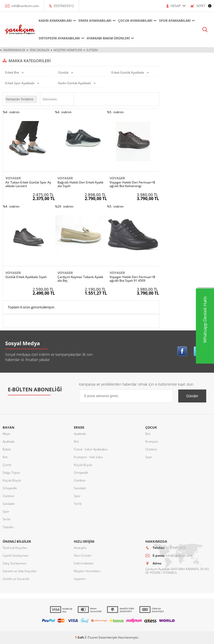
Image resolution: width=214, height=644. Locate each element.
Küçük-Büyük (12, 480)
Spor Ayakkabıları (175, 21)
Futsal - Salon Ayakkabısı (91, 449)
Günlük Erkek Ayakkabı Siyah (26, 277)
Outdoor (9, 496)
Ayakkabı (9, 441)
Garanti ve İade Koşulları (20, 571)
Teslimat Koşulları (15, 548)
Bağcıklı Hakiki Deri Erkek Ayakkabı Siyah (80, 184)
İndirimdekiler (14, 50)
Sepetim (80, 579)
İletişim (92, 50)
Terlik (6, 519)
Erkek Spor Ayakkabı (20, 83)
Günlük (64, 72)
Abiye (6, 434)
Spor (6, 511)
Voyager (13, 178)
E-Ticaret (91, 637)
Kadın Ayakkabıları (55, 21)
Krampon (152, 441)
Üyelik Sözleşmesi (16, 555)
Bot (5, 457)
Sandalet (9, 504)
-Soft (80, 637)
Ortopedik (10, 488)
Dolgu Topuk (11, 473)
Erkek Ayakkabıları (95, 21)
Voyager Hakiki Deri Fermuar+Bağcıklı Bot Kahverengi (132, 184)
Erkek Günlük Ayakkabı (128, 72)
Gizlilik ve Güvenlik (16, 579)
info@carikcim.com (25, 6)
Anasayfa (80, 548)
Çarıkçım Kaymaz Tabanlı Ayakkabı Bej (80, 279)
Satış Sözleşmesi (15, 563)
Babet (7, 449)
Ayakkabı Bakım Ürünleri (108, 38)
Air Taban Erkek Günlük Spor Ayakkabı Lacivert (28, 184)
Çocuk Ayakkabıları (135, 21)
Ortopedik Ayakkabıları (59, 38)
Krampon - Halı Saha (88, 457)
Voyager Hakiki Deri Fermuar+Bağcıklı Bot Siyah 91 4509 (132, 279)
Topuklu (8, 527)
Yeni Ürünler (39, 50)
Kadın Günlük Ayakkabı (75, 83)
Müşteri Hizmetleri (68, 50)
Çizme (7, 465)
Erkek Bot (12, 72)
